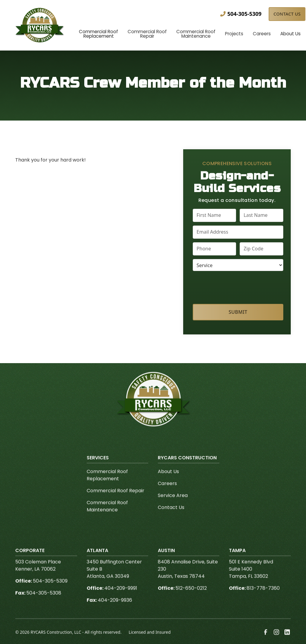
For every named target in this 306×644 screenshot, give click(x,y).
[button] (98, 34)
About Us (168, 484)
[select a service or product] (238, 265)
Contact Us (287, 14)
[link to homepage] (40, 25)
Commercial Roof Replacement (107, 487)
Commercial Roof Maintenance (107, 519)
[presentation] (238, 286)
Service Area (173, 508)
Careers (167, 496)
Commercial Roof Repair (115, 503)
